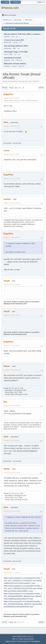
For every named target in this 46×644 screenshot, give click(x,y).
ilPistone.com (10, 8)
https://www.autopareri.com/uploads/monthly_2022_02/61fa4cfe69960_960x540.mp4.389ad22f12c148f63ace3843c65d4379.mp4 (23, 596)
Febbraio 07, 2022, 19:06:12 (12, 346)
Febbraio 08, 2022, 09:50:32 (12, 573)
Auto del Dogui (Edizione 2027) (16, 46)
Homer (7, 366)
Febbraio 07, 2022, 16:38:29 (12, 178)
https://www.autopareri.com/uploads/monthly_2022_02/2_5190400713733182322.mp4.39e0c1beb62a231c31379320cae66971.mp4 (23, 581)
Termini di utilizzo (22, 636)
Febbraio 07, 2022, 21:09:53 (12, 406)
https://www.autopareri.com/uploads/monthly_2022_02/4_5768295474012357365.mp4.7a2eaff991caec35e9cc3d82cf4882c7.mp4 (23, 588)
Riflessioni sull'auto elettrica (15, 64)
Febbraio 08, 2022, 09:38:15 (12, 440)
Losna (6, 150)
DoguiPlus (8, 94)
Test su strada (8, 54)
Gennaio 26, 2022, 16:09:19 (12, 154)
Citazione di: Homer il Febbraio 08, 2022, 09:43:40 (24, 517)
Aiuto (14, 636)
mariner (7, 199)
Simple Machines (29, 639)
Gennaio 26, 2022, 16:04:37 (12, 126)
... (22, 88)
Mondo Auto (8, 42)
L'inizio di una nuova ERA (14, 40)
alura (6, 122)
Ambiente (7, 37)
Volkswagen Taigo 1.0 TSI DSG (16, 52)
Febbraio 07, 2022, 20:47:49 (12, 370)
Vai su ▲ (31, 636)
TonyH (7, 281)
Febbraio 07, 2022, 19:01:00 (12, 285)
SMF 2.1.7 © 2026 (18, 639)
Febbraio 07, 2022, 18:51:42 (12, 237)
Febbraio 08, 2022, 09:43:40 (12, 473)
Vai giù (5, 88)
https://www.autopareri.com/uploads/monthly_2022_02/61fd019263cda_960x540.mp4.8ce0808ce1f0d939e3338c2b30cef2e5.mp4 (23, 604)
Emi (5, 402)
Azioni (41, 88)
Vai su (4, 622)
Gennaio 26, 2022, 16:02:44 (12, 98)
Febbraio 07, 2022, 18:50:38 (12, 203)
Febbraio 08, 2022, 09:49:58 (12, 511)
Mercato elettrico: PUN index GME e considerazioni (23, 34)
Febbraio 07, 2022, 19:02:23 (12, 315)
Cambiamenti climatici (13, 58)
